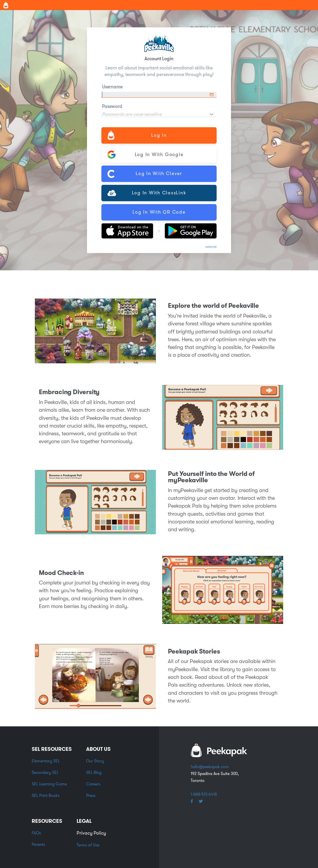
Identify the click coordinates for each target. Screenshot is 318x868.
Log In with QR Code (159, 212)
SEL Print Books (46, 795)
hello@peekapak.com (210, 767)
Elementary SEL (46, 761)
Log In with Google (145, 155)
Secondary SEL (45, 772)
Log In (137, 135)
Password (112, 107)
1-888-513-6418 (204, 794)
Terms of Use (88, 845)
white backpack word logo (219, 750)
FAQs (36, 833)
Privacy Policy (91, 833)
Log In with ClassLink (147, 193)
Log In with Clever (145, 174)
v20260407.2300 (211, 247)
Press (91, 795)
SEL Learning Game (49, 784)
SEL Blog (94, 772)
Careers (93, 784)
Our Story (95, 761)
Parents (38, 844)
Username (112, 87)
